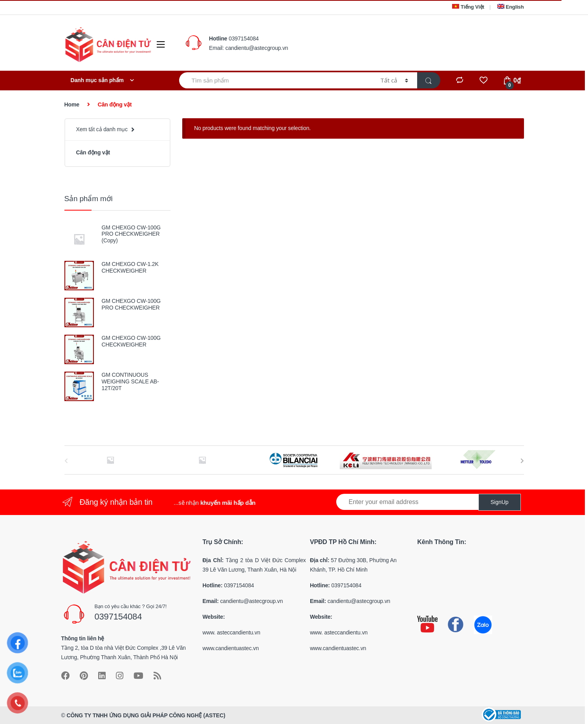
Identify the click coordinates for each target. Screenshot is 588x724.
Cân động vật (93, 152)
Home (72, 104)
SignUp (500, 502)
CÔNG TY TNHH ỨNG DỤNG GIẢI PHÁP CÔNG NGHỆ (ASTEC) (146, 715)
